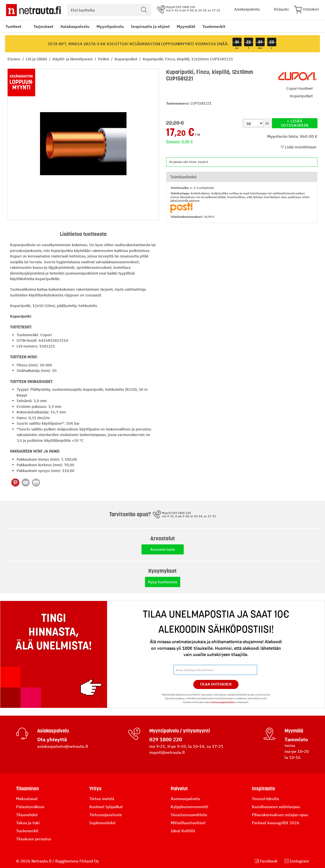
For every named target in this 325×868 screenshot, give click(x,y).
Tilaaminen (28, 789)
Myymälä (294, 731)
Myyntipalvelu (110, 26)
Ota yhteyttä (52, 739)
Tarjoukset (43, 26)
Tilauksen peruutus (34, 839)
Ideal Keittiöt (183, 831)
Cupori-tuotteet (299, 88)
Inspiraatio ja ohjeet (150, 26)
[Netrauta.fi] (33, 10)
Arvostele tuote (163, 549)
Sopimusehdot (102, 823)
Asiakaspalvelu (75, 26)
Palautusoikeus (30, 807)
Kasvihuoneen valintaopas (276, 807)
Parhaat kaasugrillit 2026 (276, 823)
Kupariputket (126, 59)
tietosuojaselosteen (223, 702)
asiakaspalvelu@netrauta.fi (63, 746)
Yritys (95, 789)
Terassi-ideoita (265, 799)
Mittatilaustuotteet (188, 823)
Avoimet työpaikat (106, 807)
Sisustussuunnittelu (189, 815)
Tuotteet (13, 26)
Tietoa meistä (102, 799)
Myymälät (186, 26)
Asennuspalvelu (185, 799)
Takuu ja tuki (28, 823)
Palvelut (179, 789)
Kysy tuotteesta (163, 582)
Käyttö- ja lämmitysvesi (73, 59)
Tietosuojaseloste (106, 815)
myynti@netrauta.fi (167, 752)
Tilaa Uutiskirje (216, 684)
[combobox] (109, 10)
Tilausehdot (27, 815)
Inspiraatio (263, 789)
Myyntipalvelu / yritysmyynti (180, 731)
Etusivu (14, 59)
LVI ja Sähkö (37, 59)
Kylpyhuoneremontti (189, 807)
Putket (104, 59)
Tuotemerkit (214, 26)
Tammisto (296, 739)
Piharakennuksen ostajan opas (280, 815)
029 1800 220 (166, 739)
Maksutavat (27, 799)
